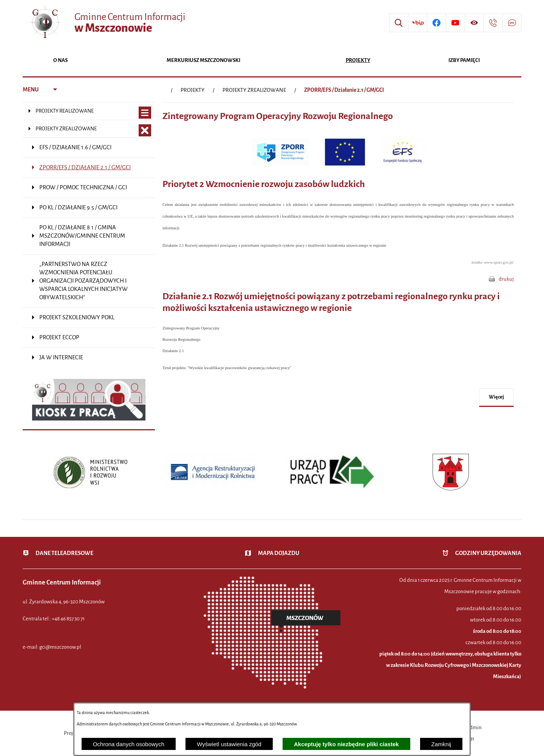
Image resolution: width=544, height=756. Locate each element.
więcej (496, 397)
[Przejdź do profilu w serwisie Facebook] (436, 23)
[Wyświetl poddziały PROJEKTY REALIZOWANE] (145, 113)
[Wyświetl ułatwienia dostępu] (474, 23)
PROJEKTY (192, 90)
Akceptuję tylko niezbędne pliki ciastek (346, 744)
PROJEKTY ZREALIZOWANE (254, 90)
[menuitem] (60, 61)
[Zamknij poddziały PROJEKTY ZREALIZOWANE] (145, 131)
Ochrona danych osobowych (129, 744)
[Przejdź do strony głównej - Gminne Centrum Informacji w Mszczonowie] (107, 23)
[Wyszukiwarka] (399, 23)
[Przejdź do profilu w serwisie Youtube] (455, 23)
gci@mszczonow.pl (60, 647)
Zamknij (441, 744)
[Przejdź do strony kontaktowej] (493, 23)
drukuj (506, 279)
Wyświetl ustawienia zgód (229, 744)
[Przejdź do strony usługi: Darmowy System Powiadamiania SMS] (512, 23)
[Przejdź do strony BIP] (417, 23)
